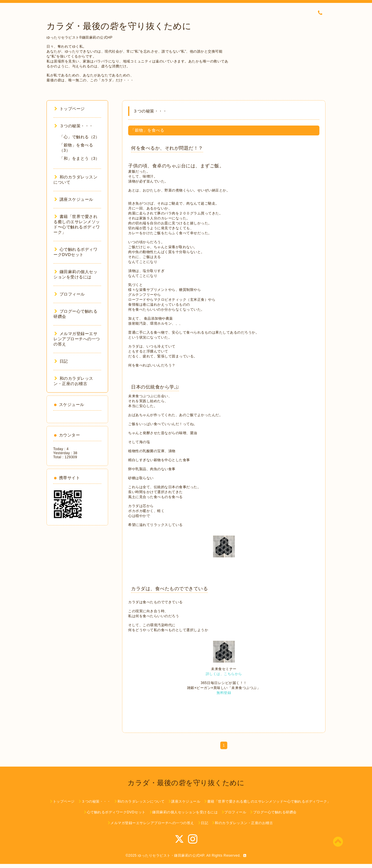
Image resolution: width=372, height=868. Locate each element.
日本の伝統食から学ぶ (155, 387)
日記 (61, 361)
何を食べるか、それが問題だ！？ (167, 148)
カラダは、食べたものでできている (169, 589)
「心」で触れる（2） (79, 137)
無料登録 (224, 693)
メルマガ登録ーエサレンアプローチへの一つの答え (77, 339)
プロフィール (70, 294)
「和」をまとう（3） (79, 158)
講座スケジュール (74, 199)
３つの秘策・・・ (74, 126)
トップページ (70, 109)
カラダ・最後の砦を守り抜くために (119, 26)
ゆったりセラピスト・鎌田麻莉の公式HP (171, 856)
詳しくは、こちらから (224, 674)
